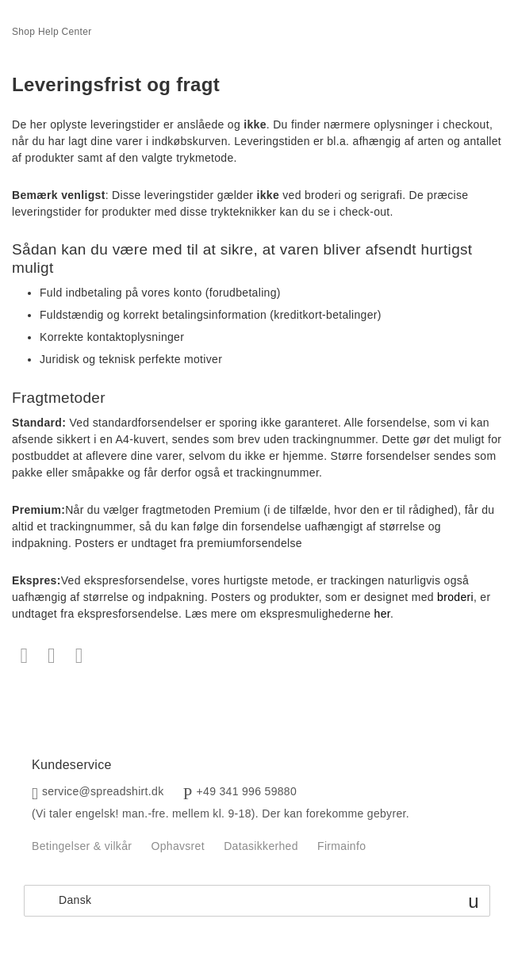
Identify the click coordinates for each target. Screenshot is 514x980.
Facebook (24, 656)
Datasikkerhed (261, 846)
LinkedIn (79, 656)
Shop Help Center (52, 32)
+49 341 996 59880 (247, 791)
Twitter (52, 656)
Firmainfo (341, 846)
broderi (455, 597)
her (382, 614)
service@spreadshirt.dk (103, 791)
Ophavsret (177, 846)
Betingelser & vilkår (82, 846)
